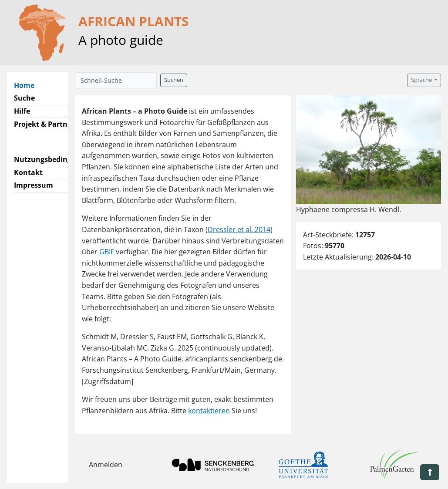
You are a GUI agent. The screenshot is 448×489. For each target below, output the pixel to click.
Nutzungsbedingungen (54, 159)
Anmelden (106, 465)
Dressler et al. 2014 (239, 229)
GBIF (107, 252)
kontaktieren (209, 411)
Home (28, 85)
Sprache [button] (422, 80)
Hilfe (22, 111)
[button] (430, 472)
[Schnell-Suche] (116, 80)
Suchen (174, 80)
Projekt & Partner (44, 124)
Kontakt (28, 172)
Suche (24, 98)
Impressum (34, 185)
